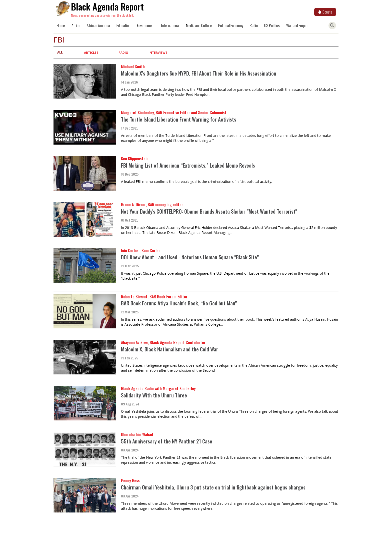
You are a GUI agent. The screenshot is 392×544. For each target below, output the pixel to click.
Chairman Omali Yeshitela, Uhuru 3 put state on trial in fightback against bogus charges (213, 487)
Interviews (158, 53)
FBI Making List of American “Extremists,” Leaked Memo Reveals (188, 165)
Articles (91, 53)
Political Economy (231, 26)
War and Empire (297, 26)
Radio (254, 26)
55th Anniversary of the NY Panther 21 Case (167, 441)
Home (61, 26)
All (60, 52)
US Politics (272, 26)
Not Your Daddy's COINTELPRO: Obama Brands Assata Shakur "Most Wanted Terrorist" (209, 211)
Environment (146, 26)
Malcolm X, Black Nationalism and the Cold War (170, 349)
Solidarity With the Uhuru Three (154, 395)
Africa (76, 26)
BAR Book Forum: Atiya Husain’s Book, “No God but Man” (179, 303)
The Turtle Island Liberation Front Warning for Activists (179, 119)
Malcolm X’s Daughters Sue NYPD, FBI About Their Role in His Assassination (199, 73)
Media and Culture (199, 26)
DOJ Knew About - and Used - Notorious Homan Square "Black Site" (190, 257)
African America (98, 26)
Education (123, 26)
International (170, 26)
